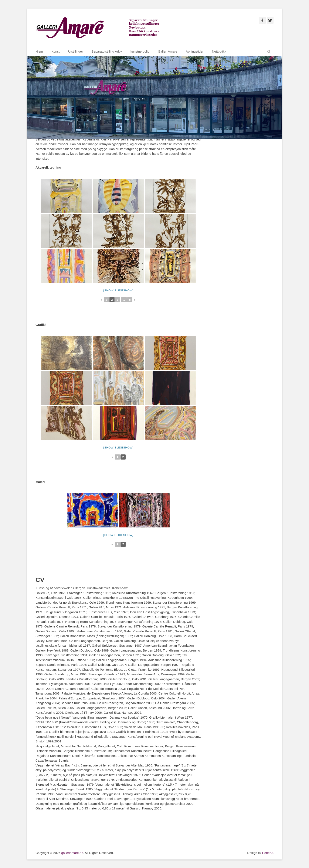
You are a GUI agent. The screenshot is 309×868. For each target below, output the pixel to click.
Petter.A (267, 853)
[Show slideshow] (118, 290)
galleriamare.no (72, 853)
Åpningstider (195, 51)
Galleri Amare (168, 51)
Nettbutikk (219, 51)
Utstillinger (75, 51)
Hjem (39, 51)
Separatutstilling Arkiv (107, 51)
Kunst (55, 51)
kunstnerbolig (140, 51)
